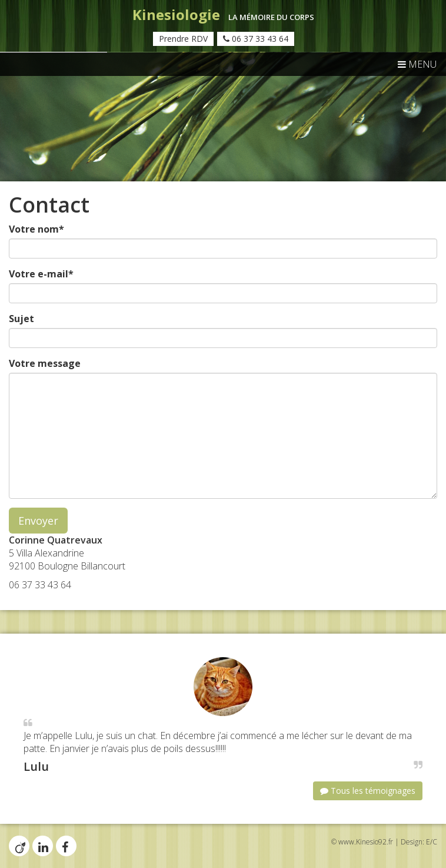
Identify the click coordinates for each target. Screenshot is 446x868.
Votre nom (36, 229)
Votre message (45, 363)
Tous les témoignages (368, 791)
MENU (417, 64)
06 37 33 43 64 (256, 39)
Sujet (21, 319)
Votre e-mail (41, 274)
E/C (432, 842)
